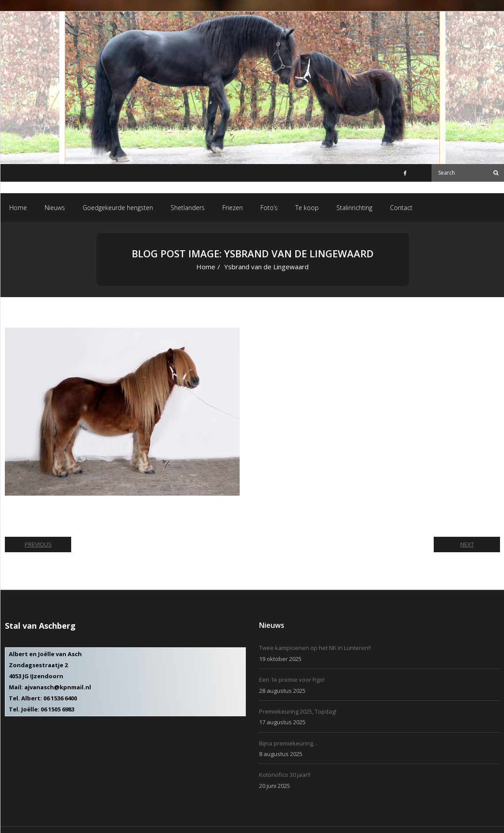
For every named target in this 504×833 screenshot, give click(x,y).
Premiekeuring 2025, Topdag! (298, 711)
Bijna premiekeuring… (288, 743)
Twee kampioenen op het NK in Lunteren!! (315, 648)
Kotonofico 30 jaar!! (285, 775)
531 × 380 (109, 315)
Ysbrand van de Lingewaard (166, 315)
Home (206, 267)
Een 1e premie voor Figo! (292, 680)
